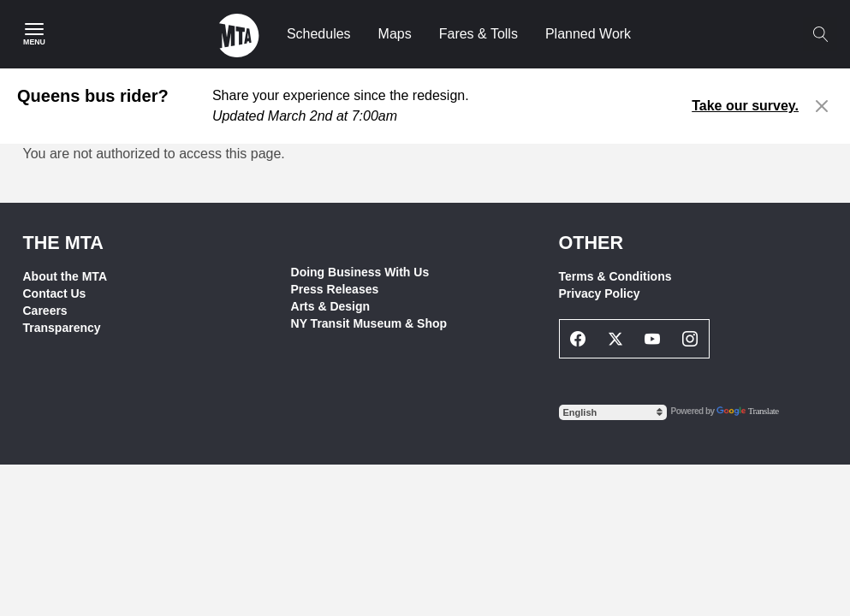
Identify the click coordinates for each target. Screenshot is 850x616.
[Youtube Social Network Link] (653, 339)
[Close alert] (822, 106)
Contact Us (55, 293)
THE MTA (63, 243)
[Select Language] (613, 412)
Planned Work (588, 34)
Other (591, 243)
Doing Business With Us (360, 272)
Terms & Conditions (615, 276)
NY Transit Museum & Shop (369, 323)
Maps (395, 34)
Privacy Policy (600, 293)
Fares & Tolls (478, 34)
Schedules (319, 34)
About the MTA (65, 276)
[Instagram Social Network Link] (690, 339)
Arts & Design (331, 306)
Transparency (62, 328)
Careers (45, 311)
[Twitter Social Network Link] (615, 339)
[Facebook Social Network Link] (579, 339)
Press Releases (335, 289)
